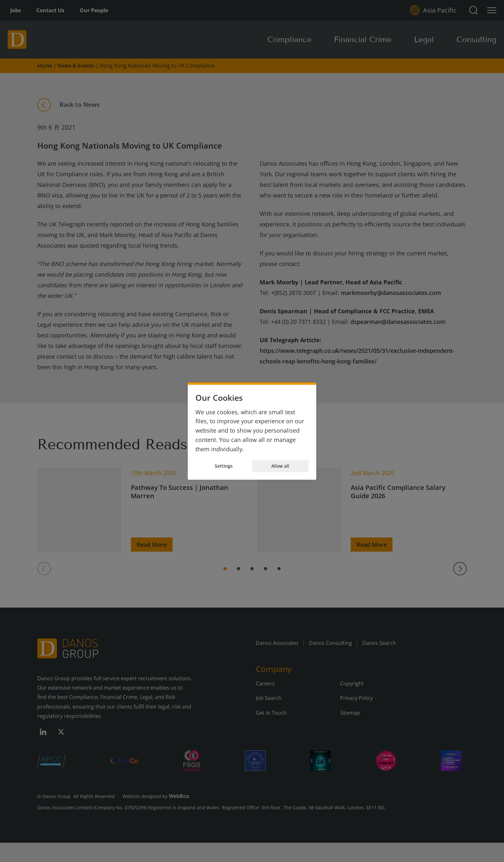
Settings (224, 466)
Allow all (280, 466)
